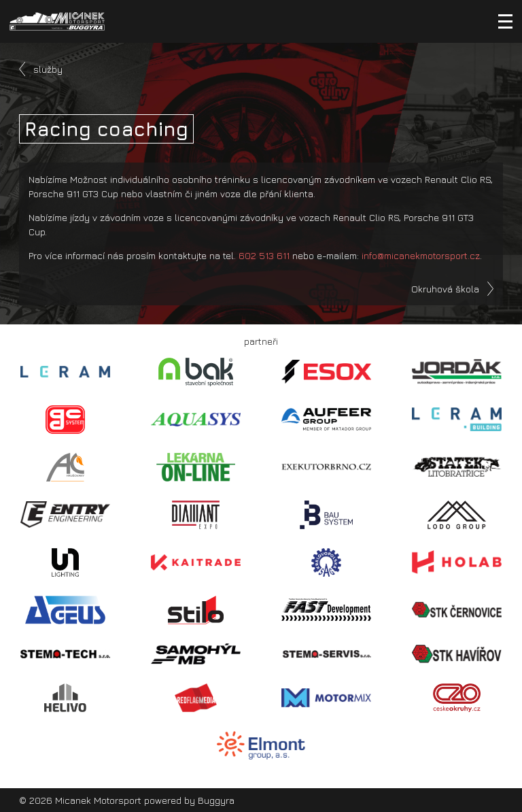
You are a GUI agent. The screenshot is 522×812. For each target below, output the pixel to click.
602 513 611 (264, 255)
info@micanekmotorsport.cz (421, 255)
